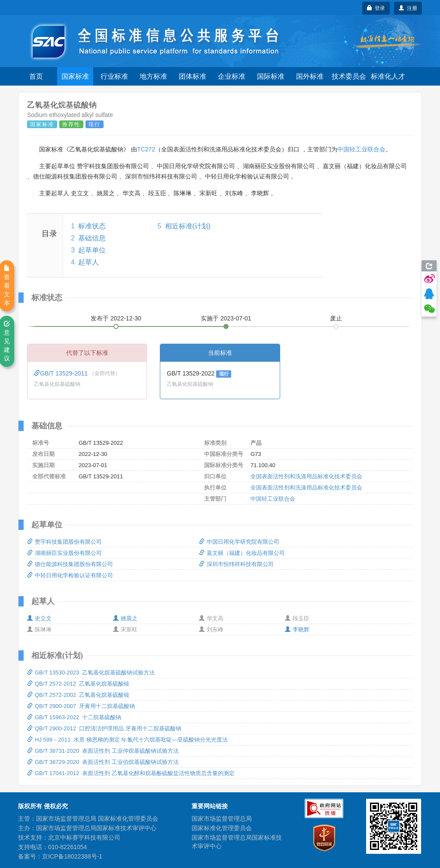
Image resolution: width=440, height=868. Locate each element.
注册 (408, 8)
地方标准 (153, 76)
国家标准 (75, 76)
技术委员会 (349, 76)
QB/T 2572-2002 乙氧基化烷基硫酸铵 (78, 695)
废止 (336, 318)
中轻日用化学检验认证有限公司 (70, 575)
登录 (376, 8)
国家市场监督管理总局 (222, 819)
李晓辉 (297, 629)
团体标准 (192, 76)
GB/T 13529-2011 (62, 373)
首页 (36, 76)
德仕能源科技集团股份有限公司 (70, 564)
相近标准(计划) (188, 226)
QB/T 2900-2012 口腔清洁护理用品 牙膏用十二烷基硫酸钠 (104, 728)
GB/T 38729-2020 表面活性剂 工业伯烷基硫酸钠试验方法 (103, 762)
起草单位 (92, 250)
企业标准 (232, 76)
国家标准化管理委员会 (222, 828)
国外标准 (310, 76)
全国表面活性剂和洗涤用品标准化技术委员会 (306, 476)
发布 (116, 318)
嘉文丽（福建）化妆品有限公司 (242, 553)
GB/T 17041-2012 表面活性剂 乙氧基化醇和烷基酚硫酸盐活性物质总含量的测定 (131, 773)
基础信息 (92, 238)
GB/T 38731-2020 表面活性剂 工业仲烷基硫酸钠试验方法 (103, 751)
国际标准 (271, 76)
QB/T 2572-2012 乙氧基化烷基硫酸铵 (78, 684)
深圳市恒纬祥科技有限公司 (236, 564)
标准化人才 (388, 76)
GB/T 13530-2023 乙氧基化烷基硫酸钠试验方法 (91, 673)
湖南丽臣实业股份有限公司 (64, 553)
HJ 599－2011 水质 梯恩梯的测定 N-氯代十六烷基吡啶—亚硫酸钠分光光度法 (127, 740)
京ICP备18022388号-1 (72, 856)
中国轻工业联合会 (361, 149)
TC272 (146, 149)
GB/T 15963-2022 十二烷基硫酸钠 (74, 717)
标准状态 (92, 226)
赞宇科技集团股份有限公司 (64, 542)
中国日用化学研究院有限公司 (239, 542)
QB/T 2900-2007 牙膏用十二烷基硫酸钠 (81, 706)
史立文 (39, 618)
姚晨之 (125, 618)
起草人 (89, 262)
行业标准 (114, 76)
